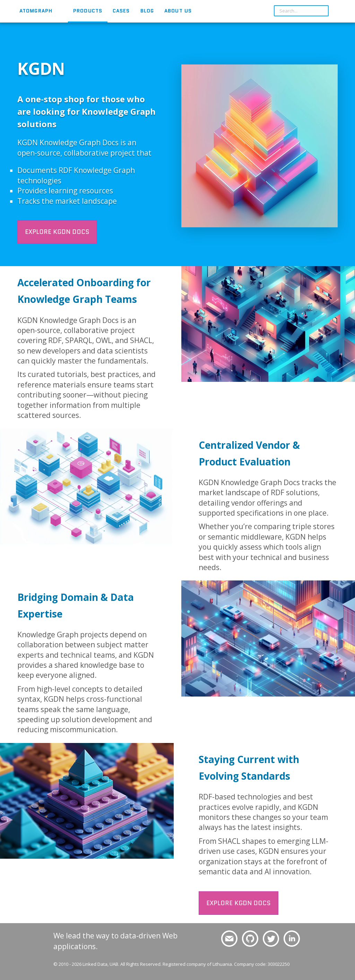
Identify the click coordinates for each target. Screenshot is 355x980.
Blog (147, 11)
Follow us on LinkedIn (292, 939)
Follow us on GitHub (249, 939)
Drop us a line (226, 939)
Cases (121, 11)
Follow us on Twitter (270, 939)
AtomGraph (36, 11)
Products (88, 11)
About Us (178, 11)
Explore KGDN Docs (57, 232)
